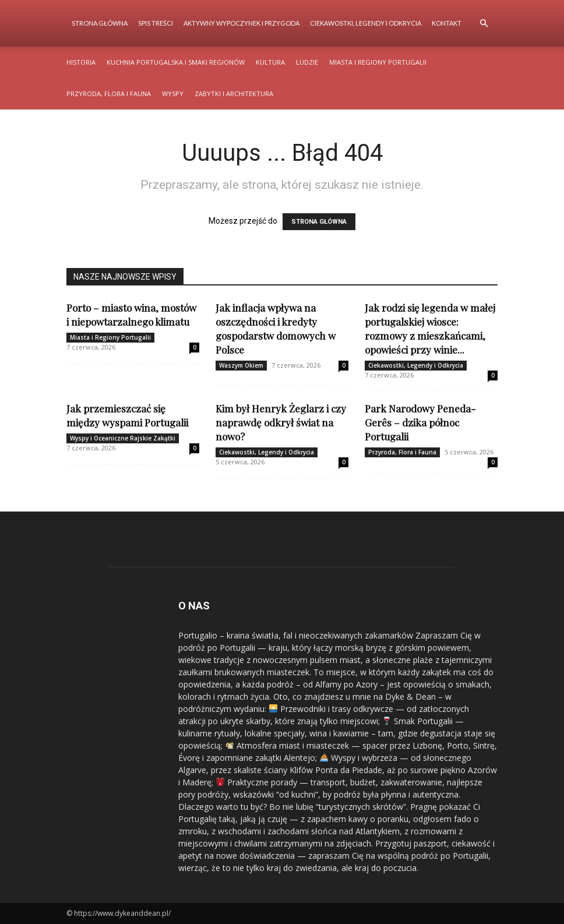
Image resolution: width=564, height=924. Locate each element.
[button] (484, 24)
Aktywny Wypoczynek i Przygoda (242, 23)
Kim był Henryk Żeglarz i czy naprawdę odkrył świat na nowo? (281, 422)
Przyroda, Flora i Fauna (109, 94)
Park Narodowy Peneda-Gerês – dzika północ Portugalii (420, 422)
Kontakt (447, 23)
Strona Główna (100, 23)
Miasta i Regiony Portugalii (378, 62)
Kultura (270, 62)
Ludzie (307, 62)
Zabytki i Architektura (234, 94)
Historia (81, 62)
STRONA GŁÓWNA (319, 222)
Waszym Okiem (241, 365)
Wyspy (173, 94)
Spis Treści (156, 23)
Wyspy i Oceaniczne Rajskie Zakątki (123, 438)
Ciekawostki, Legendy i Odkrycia (366, 23)
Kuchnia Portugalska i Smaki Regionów (176, 62)
